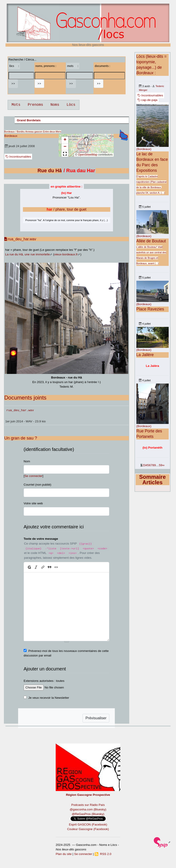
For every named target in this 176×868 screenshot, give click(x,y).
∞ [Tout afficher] (163, 465)
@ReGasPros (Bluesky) (88, 814)
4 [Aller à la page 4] (146, 465)
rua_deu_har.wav (20, 239)
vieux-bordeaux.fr (66, 254)
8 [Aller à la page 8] (153, 465)
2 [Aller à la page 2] (143, 465)
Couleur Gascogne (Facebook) (88, 829)
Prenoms (35, 105)
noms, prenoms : (46, 66)
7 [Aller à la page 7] (152, 465)
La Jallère (145, 355)
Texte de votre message (41, 539)
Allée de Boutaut (151, 241)
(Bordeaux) (144, 149)
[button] (86, 141)
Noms (55, 105)
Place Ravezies (150, 309)
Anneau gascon (34, 132)
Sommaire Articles (152, 480)
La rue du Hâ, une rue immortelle (28, 254)
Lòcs (71, 105)
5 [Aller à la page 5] (148, 465)
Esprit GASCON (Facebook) (88, 824)
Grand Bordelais (29, 120)
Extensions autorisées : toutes (44, 681)
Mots (16, 105)
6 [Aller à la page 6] (150, 465)
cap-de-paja (147, 100)
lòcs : (14, 66)
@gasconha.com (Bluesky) (88, 809)
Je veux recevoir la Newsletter (49, 698)
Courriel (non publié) (37, 485)
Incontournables (18, 157)
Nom (27, 461)
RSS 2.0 (103, 854)
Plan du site (64, 854)
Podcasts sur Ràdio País (88, 805)
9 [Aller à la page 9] (155, 465)
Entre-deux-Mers (52, 132)
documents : (102, 66)
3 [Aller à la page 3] (145, 465)
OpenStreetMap (88, 155)
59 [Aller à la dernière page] (161, 465)
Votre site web (33, 503)
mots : (73, 66)
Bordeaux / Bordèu (15, 132)
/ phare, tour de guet (67, 209)
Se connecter (34, 476)
